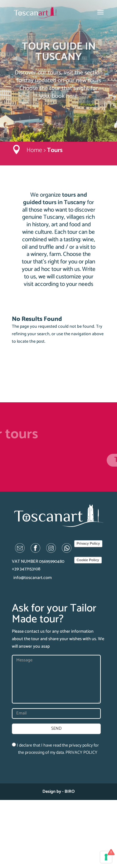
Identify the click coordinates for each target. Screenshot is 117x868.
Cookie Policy (88, 560)
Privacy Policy (88, 543)
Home (34, 150)
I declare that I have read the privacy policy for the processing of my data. (55, 749)
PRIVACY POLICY (81, 753)
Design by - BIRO (58, 792)
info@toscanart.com (33, 578)
